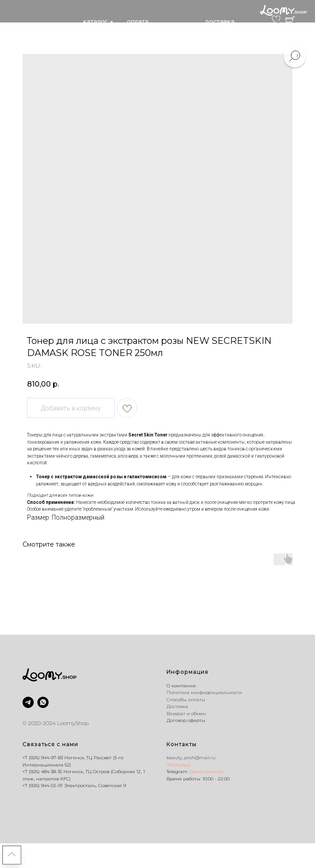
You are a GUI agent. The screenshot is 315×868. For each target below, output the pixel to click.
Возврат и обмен (186, 714)
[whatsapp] (43, 702)
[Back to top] (12, 855)
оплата (138, 22)
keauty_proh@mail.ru (191, 758)
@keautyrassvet (206, 772)
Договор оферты (186, 720)
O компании (181, 686)
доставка (220, 22)
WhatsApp (178, 765)
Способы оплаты (186, 700)
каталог (95, 22)
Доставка (177, 706)
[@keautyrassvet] (28, 702)
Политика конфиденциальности (204, 692)
